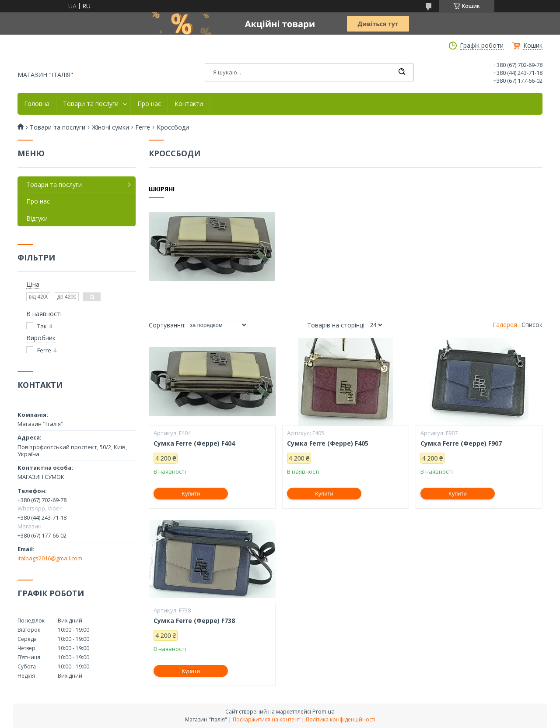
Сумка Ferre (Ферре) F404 (194, 443)
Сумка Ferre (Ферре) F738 (194, 621)
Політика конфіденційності (341, 719)
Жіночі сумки (110, 127)
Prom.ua (324, 711)
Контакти (189, 104)
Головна (37, 104)
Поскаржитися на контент (266, 719)
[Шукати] (402, 72)
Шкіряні (162, 189)
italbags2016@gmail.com (50, 558)
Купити (191, 494)
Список (532, 325)
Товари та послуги (91, 104)
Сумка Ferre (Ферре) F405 (328, 443)
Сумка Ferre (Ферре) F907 (461, 443)
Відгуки (37, 218)
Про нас (149, 104)
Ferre (143, 127)
